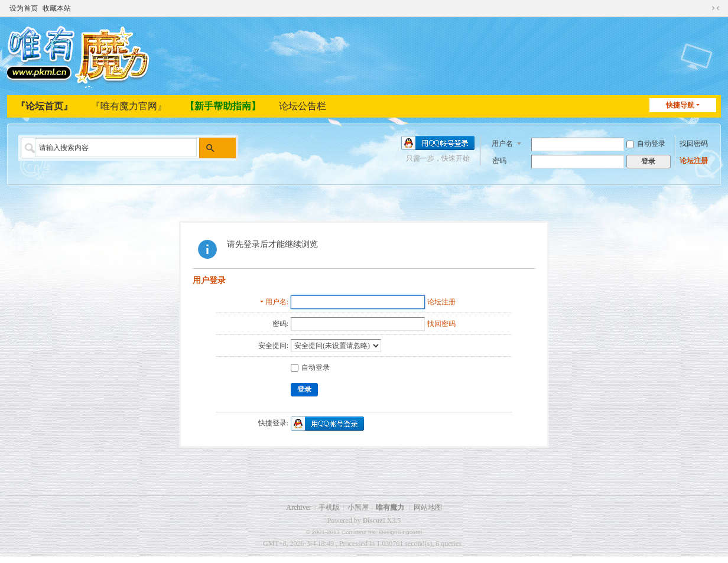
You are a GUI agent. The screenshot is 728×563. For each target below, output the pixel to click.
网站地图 (428, 507)
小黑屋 (358, 507)
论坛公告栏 (303, 106)
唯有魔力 (390, 507)
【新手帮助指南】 (223, 106)
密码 (499, 160)
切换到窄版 (716, 7)
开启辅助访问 (704, 7)
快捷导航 (680, 105)
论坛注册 (694, 160)
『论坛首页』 (44, 106)
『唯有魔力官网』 (129, 106)
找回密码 (694, 143)
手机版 (329, 507)
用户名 (502, 142)
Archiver (299, 507)
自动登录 (646, 143)
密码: (280, 324)
